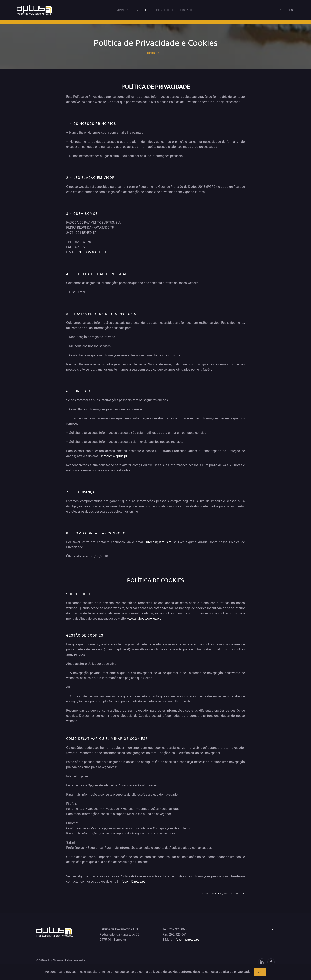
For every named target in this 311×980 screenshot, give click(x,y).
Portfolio (165, 10)
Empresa (122, 10)
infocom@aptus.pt (114, 456)
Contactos (188, 10)
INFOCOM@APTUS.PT (93, 252)
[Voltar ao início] (35, 10)
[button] (272, 930)
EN (291, 10)
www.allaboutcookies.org (144, 618)
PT (281, 10)
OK (260, 972)
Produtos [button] (142, 10)
